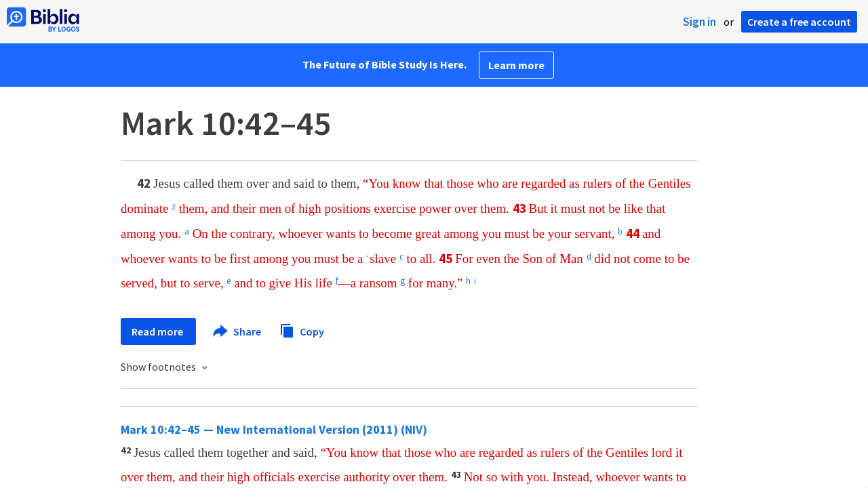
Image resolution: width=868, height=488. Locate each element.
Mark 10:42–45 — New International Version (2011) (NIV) (274, 429)
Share (238, 331)
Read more (158, 331)
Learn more (516, 65)
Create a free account (799, 22)
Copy (302, 330)
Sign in (699, 22)
